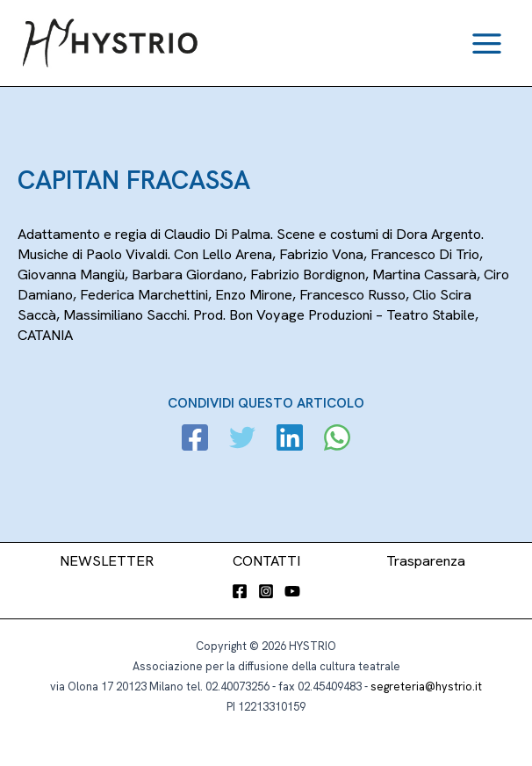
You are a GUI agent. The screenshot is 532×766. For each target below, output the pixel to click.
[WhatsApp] (337, 440)
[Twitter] (242, 440)
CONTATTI (266, 561)
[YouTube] (292, 591)
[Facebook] (195, 440)
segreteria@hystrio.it (426, 687)
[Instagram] (266, 591)
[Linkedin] (290, 440)
